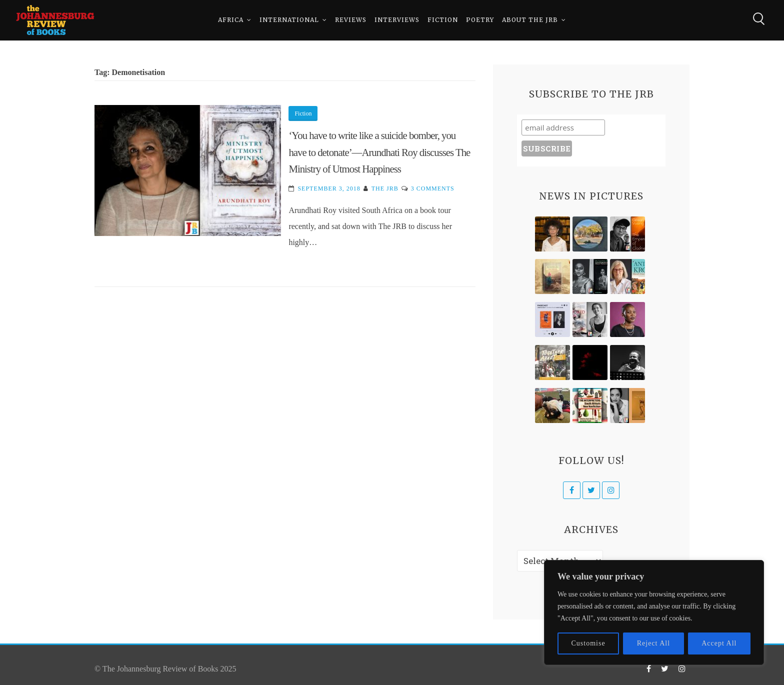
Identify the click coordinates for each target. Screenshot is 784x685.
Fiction (443, 20)
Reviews (351, 20)
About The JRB (530, 20)
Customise (588, 643)
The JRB (385, 188)
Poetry (480, 20)
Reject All (653, 643)
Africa (231, 20)
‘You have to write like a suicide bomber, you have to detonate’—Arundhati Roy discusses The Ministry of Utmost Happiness (379, 152)
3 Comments (433, 188)
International (289, 20)
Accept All (719, 643)
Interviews (397, 20)
